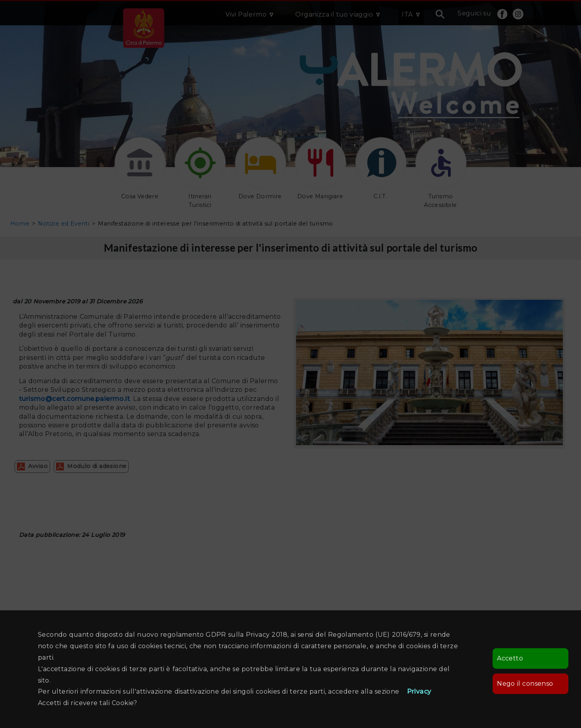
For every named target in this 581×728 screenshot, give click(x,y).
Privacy (419, 691)
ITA (407, 14)
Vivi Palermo (246, 14)
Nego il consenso (525, 684)
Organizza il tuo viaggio (334, 14)
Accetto (510, 658)
